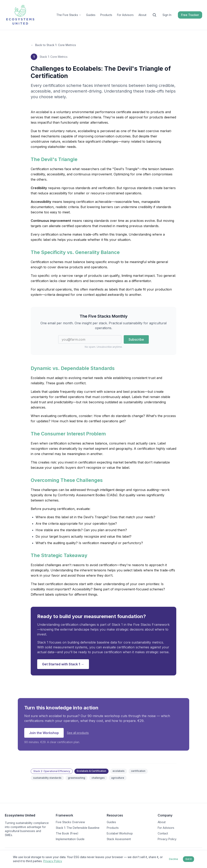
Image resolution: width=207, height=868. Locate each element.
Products (106, 15)
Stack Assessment (119, 839)
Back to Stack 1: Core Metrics (53, 45)
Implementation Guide (70, 839)
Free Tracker (190, 15)
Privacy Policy (167, 839)
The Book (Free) (67, 833)
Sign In (167, 15)
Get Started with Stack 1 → (63, 664)
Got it (189, 859)
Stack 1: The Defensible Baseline (78, 828)
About (142, 15)
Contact (163, 833)
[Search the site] (154, 15)
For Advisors (125, 15)
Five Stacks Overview (70, 822)
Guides (91, 15)
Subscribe (136, 339)
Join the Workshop (44, 733)
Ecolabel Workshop (120, 833)
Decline (174, 859)
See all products (78, 733)
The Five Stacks (69, 15)
